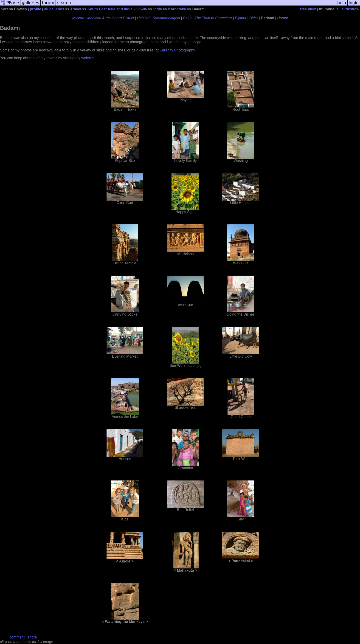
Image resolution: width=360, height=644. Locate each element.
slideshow (350, 9)
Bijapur (241, 18)
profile (35, 9)
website (87, 58)
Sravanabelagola (166, 18)
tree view (308, 9)
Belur (187, 18)
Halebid (143, 18)
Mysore (78, 18)
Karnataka (177, 9)
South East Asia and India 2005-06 (117, 9)
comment (17, 637)
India (158, 9)
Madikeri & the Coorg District (111, 18)
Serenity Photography (177, 50)
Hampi (282, 18)
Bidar (254, 18)
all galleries (54, 9)
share (32, 637)
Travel (76, 9)
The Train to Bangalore (213, 18)
